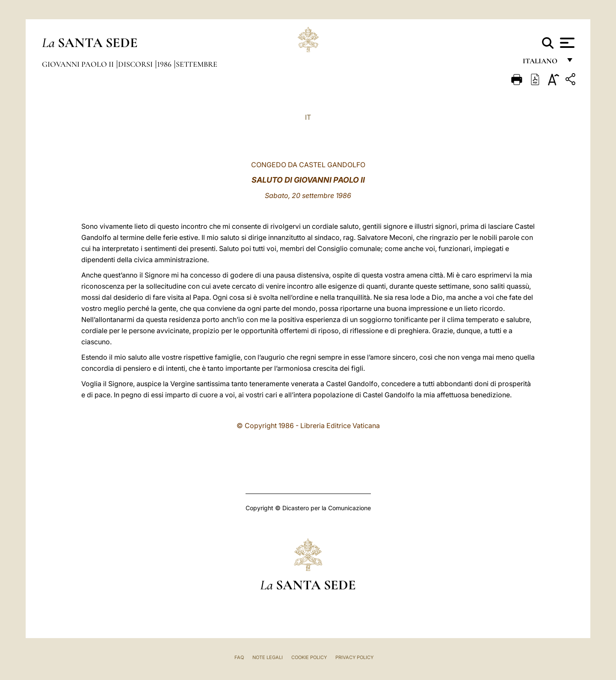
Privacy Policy (354, 657)
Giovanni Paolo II (79, 64)
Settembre (197, 64)
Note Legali (268, 657)
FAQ (239, 657)
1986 (165, 64)
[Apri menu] (566, 43)
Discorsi (136, 64)
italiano (542, 63)
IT (308, 117)
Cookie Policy (309, 657)
